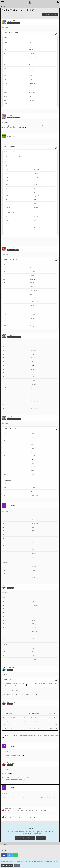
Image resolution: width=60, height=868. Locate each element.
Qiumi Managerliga (28, 811)
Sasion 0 (32, 818)
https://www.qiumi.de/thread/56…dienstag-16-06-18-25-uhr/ (19, 695)
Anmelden (41, 838)
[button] (2, 2)
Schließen (17, 866)
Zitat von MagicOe (9, 428)
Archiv (39, 811)
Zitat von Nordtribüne (10, 147)
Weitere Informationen (7, 866)
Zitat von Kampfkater (10, 259)
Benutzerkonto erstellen (25, 838)
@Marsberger (13, 735)
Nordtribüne (19, 240)
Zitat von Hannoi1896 (10, 32)
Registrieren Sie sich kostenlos (44, 832)
